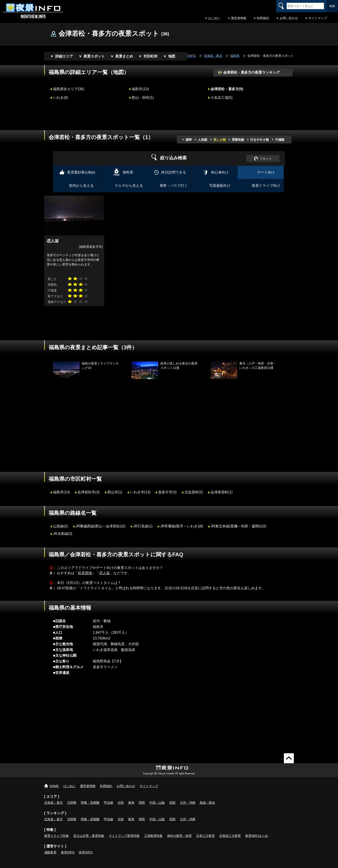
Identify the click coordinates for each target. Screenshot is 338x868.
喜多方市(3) (167, 492)
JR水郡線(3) (63, 534)
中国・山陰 (157, 803)
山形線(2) (61, 526)
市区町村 (150, 56)
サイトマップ (318, 18)
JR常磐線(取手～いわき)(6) (182, 526)
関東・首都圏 (90, 803)
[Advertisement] (169, 118)
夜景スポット (94, 56)
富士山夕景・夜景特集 (89, 836)
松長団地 (85, 573)
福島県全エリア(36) (69, 89)
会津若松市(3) (89, 492)
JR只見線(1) (143, 526)
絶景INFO (86, 852)
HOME (54, 786)
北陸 (121, 803)
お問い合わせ (289, 18)
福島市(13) (140, 89)
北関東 (72, 803)
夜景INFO (68, 852)
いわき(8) (61, 97)
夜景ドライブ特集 (57, 836)
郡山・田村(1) (143, 97)
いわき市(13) (140, 492)
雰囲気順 (238, 140)
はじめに (214, 18)
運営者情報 (239, 18)
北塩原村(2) (194, 492)
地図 (172, 56)
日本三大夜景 (205, 836)
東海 (131, 803)
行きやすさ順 (260, 140)
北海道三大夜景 (230, 836)
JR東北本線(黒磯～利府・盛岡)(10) (238, 526)
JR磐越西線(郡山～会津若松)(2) (101, 526)
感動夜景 (50, 852)
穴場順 (280, 140)
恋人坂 (104, 573)
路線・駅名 (207, 803)
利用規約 (263, 18)
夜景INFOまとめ (257, 836)
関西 (142, 803)
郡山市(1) (115, 492)
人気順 (203, 140)
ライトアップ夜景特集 (124, 836)
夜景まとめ (124, 56)
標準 (189, 140)
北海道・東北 (53, 803)
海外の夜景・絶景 (179, 836)
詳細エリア (64, 56)
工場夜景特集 (153, 836)
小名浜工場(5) (222, 97)
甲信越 (108, 803)
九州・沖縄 (188, 803)
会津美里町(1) (222, 492)
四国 (172, 803)
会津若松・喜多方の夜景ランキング (251, 72)
